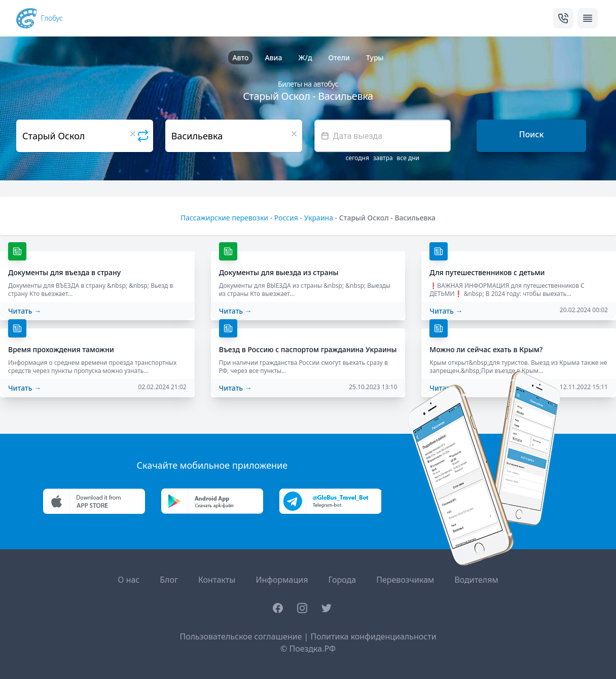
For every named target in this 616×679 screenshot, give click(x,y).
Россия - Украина (304, 218)
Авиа (273, 58)
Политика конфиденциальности (373, 636)
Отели (339, 58)
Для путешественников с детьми (487, 272)
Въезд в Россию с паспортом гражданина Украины (308, 349)
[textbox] (383, 136)
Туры (375, 58)
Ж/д (305, 58)
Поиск (532, 134)
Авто (240, 58)
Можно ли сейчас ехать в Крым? (486, 349)
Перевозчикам (405, 580)
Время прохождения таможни (61, 349)
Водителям (476, 580)
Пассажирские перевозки (224, 218)
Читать (25, 311)
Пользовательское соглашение (241, 636)
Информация (282, 580)
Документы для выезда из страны (279, 272)
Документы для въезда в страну (64, 272)
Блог (169, 580)
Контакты (217, 580)
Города (342, 580)
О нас (129, 580)
